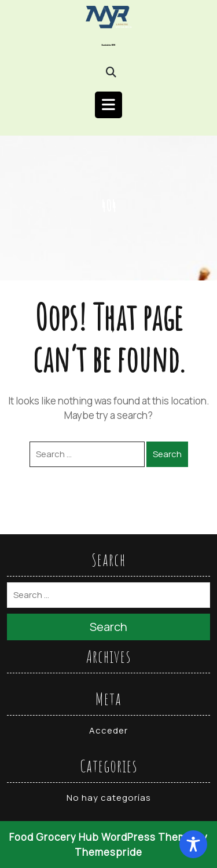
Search (167, 454)
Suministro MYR (109, 45)
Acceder (108, 730)
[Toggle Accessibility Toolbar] (193, 844)
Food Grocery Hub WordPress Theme (101, 837)
